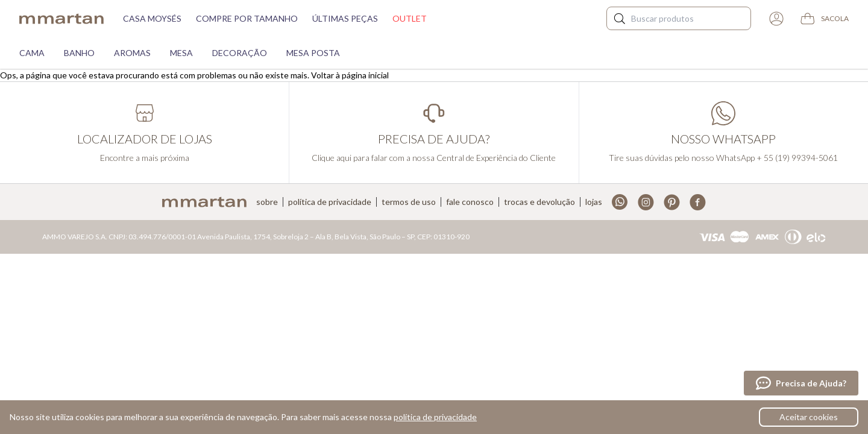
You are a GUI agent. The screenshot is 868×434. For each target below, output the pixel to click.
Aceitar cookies (809, 417)
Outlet (410, 18)
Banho (79, 53)
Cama (32, 53)
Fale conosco (470, 202)
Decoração (240, 53)
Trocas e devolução (539, 202)
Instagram (646, 202)
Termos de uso (409, 202)
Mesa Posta (313, 53)
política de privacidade (435, 417)
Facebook (698, 202)
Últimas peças (345, 18)
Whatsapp (620, 202)
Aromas (132, 53)
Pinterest (672, 202)
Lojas (594, 202)
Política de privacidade (330, 202)
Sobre (267, 202)
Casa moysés (152, 18)
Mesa (181, 53)
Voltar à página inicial (350, 75)
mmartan (61, 19)
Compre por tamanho (247, 18)
